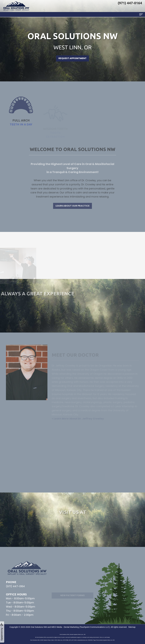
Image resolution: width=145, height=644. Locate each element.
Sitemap (132, 627)
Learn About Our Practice (72, 215)
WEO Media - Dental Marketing (65, 627)
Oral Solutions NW (39, 627)
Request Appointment (72, 58)
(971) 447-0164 (15, 586)
